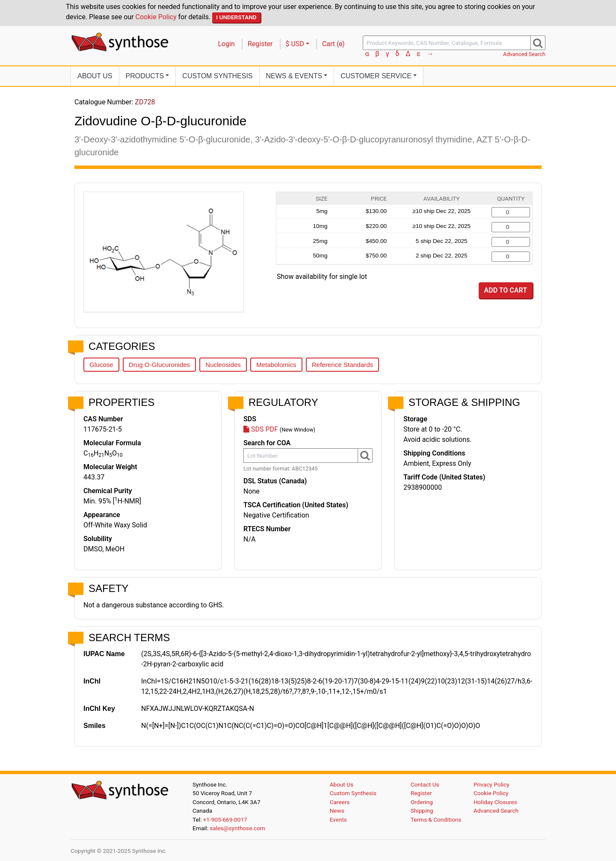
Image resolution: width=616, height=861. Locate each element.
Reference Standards (343, 365)
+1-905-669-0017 (225, 820)
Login (227, 44)
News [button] (294, 76)
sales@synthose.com (237, 828)
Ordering (422, 802)
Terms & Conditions (436, 820)
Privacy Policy (492, 784)
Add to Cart (506, 290)
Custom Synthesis (217, 76)
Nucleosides (223, 365)
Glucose (101, 365)
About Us (95, 76)
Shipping (422, 811)
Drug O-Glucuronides (160, 365)
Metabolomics (276, 365)
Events (338, 820)
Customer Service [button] (376, 76)
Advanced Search (524, 54)
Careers (340, 802)
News (337, 811)
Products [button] (145, 76)
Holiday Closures (495, 802)
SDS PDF (261, 429)
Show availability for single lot (322, 277)
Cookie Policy (156, 17)
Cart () (333, 44)
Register (260, 44)
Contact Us (425, 784)
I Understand (236, 17)
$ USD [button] (295, 44)
